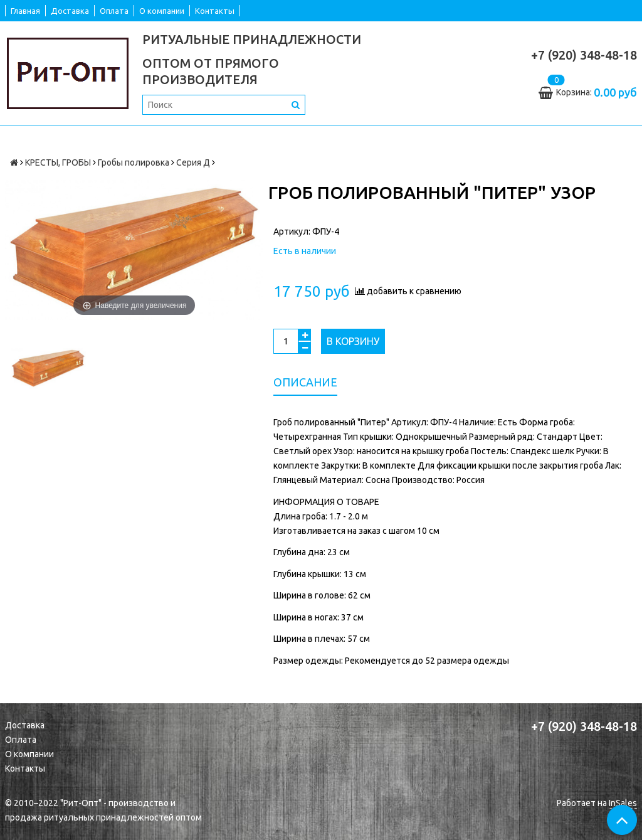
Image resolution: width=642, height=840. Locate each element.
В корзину (353, 341)
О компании (162, 11)
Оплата (114, 11)
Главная (25, 11)
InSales (623, 803)
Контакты (215, 11)
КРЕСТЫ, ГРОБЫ (58, 162)
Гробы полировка (134, 162)
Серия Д (193, 162)
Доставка (70, 11)
